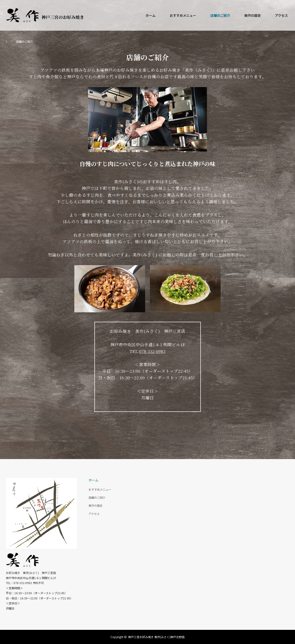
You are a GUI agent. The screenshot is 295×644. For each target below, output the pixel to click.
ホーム (151, 15)
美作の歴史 (253, 15)
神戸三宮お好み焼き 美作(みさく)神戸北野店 (156, 637)
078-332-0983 (152, 351)
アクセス (281, 15)
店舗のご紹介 (220, 15)
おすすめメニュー (183, 15)
